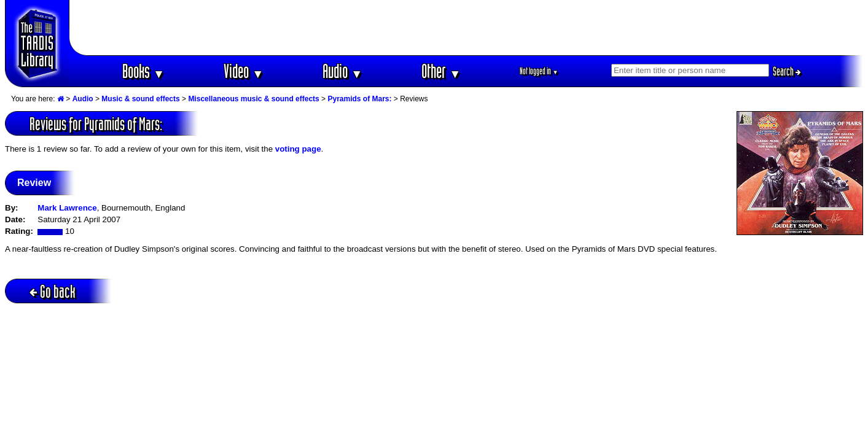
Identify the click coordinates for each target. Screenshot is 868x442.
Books (143, 71)
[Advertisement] (466, 28)
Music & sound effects (140, 99)
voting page (298, 149)
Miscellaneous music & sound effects (253, 99)
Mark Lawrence (67, 208)
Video (244, 71)
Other (441, 71)
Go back (53, 291)
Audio (342, 71)
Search (787, 71)
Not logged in (539, 71)
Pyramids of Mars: (359, 99)
